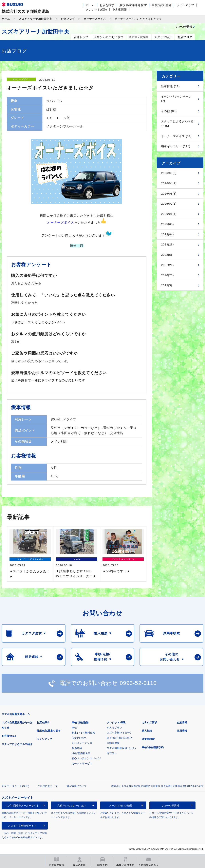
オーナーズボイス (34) (176, 136)
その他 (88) (169, 111)
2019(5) (167, 285)
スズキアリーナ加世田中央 (35, 19)
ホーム (90, 5)
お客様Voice (9, 736)
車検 (74, 728)
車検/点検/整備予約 (153, 747)
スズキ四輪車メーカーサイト (22, 806)
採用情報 (182, 731)
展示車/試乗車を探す (133, 5)
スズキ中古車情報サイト (22, 826)
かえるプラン (114, 728)
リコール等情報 (170, 806)
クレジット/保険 (96, 10)
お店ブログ (68, 19)
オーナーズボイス (95, 19)
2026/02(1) (169, 204)
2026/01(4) (169, 214)
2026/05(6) (169, 173)
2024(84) (167, 234)
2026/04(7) (169, 183)
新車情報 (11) (170, 86)
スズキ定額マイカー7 (119, 733)
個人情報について (77, 786)
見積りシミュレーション (72, 806)
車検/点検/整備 (161, 5)
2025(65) (167, 224)
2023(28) (167, 244)
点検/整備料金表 (81, 753)
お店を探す (107, 5)
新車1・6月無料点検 (83, 733)
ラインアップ (185, 5)
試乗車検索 (148, 739)
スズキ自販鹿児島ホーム (16, 714)
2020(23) (167, 275)
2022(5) (167, 255)
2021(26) (167, 265)
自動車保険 (113, 743)
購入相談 (147, 731)
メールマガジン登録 (121, 806)
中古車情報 (119, 10)
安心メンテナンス (82, 743)
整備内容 (77, 748)
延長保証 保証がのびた (120, 738)
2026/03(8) (169, 194)
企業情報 (182, 722)
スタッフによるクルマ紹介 (17, 744)
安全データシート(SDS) (15, 786)
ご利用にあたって (48, 786)
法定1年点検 (79, 738)
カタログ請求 (149, 722)
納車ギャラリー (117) (176, 146)
